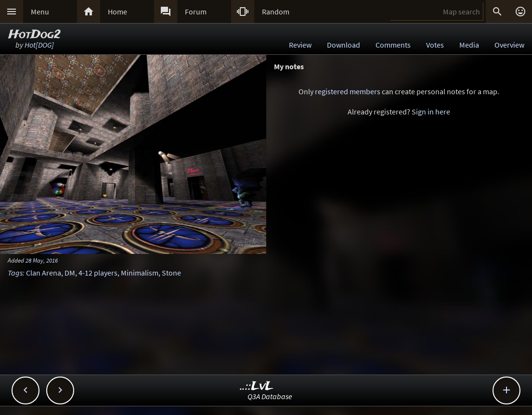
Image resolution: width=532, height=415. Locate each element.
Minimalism (140, 273)
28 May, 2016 (42, 260)
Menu (40, 12)
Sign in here (431, 112)
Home (117, 12)
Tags (15, 273)
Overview (509, 45)
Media (469, 45)
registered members (348, 91)
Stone (171, 273)
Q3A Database (270, 396)
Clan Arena (44, 273)
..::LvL (257, 386)
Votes (435, 45)
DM (70, 273)
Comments (393, 45)
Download (344, 45)
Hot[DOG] (39, 45)
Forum (196, 12)
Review (300, 45)
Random (276, 12)
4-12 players (98, 273)
